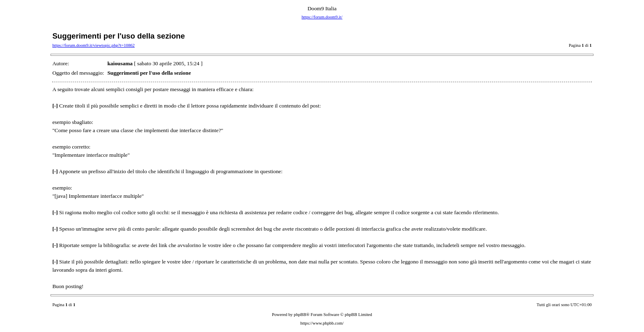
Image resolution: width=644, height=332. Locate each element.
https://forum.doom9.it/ (322, 17)
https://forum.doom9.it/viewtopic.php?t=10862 (93, 45)
